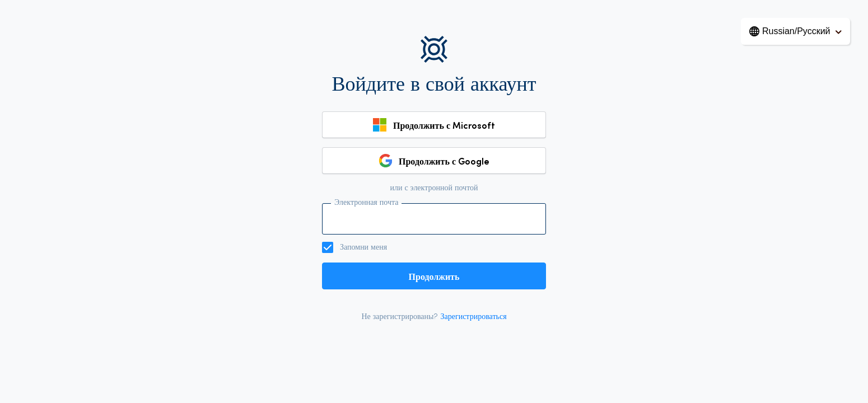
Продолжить (434, 276)
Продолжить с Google (444, 161)
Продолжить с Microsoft (444, 125)
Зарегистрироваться (473, 317)
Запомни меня (363, 248)
